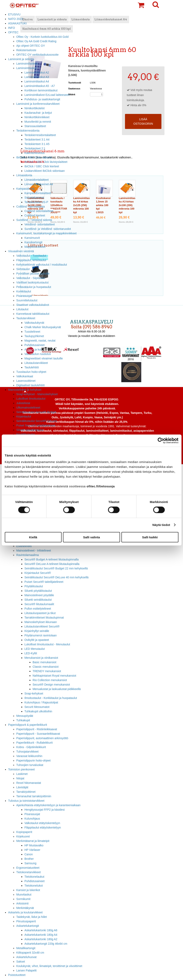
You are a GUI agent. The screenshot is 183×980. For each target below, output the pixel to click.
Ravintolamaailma (28, 555)
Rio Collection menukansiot (50, 680)
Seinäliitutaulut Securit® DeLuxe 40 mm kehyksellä (56, 577)
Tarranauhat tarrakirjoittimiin (34, 796)
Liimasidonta (24, 175)
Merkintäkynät (25, 908)
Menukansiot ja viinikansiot (41, 658)
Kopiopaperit (24, 832)
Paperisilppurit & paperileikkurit (28, 725)
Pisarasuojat (24, 296)
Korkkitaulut (24, 291)
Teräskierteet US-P (36, 202)
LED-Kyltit (31, 653)
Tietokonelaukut (34, 877)
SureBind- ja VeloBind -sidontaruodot (48, 229)
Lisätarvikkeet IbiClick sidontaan (45, 171)
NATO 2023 (15, 19)
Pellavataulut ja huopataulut (34, 287)
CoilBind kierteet (35, 215)
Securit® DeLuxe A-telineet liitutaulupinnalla (52, 564)
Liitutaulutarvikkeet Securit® (42, 626)
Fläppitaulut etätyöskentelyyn (43, 827)
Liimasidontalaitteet (37, 180)
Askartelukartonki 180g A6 (41, 930)
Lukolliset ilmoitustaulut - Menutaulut (47, 644)
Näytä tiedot (161, 525)
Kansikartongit (33, 242)
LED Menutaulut (35, 649)
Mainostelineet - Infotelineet (34, 551)
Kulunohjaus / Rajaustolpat (41, 702)
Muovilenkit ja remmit (38, 122)
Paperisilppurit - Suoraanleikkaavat (38, 734)
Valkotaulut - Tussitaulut (31, 256)
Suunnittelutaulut (27, 300)
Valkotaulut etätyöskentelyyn (42, 823)
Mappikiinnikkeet (35, 247)
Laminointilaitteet (27, 64)
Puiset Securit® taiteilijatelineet (36, 425)
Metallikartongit (26, 948)
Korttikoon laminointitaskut (41, 90)
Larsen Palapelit (26, 970)
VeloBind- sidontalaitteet (40, 224)
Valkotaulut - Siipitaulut (31, 278)
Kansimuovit (32, 238)
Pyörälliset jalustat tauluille (33, 274)
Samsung (30, 863)
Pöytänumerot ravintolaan (41, 635)
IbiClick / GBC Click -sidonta (34, 157)
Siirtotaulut (23, 269)
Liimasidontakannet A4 (39, 184)
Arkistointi (22, 903)
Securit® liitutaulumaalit (39, 604)
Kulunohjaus (32, 819)
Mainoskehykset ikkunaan (41, 622)
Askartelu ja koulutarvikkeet (25, 912)
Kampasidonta (25, 189)
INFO (12, 28)
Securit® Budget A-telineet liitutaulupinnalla (52, 559)
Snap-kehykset (34, 693)
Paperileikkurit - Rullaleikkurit (35, 743)
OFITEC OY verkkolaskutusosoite (37, 55)
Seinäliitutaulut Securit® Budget (36, 412)
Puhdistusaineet (35, 881)
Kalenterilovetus (35, 153)
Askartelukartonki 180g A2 (41, 939)
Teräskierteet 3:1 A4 (37, 140)
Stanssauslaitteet (35, 126)
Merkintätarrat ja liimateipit (33, 841)
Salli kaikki (150, 537)
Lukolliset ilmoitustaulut (31, 399)
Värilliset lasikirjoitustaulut (32, 282)
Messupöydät (25, 716)
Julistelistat (23, 403)
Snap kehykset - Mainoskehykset (37, 394)
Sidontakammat (34, 198)
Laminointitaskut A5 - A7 (40, 86)
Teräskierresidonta (28, 131)
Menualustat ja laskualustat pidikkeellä (57, 689)
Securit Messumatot (37, 707)
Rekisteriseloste (26, 50)
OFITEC (13, 32)
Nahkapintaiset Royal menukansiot (54, 676)
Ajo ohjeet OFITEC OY (31, 46)
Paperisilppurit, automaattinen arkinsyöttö (42, 738)
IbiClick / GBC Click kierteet (42, 166)
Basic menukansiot (44, 662)
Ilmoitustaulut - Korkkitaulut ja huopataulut (51, 698)
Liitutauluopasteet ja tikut (40, 613)
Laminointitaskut (27, 68)
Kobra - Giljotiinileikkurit (31, 747)
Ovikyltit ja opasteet (37, 640)
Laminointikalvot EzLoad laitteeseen (47, 95)
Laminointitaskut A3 (37, 77)
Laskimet (22, 774)
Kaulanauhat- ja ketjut (38, 113)
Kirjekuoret (23, 836)
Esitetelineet (24, 546)
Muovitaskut (24, 895)
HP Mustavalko (34, 845)
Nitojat (20, 778)
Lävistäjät (22, 787)
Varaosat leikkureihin (29, 756)
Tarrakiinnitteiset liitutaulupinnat (44, 618)
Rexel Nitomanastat (29, 783)
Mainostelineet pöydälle (39, 595)
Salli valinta (91, 537)
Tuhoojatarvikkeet (27, 752)
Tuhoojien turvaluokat (30, 765)
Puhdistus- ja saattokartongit (42, 99)
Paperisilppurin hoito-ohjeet (33, 760)
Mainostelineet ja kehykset (25, 390)
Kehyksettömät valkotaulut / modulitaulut (42, 265)
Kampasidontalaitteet (38, 193)
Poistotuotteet (17, 975)
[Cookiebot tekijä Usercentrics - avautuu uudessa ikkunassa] (161, 441)
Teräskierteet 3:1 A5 (37, 144)
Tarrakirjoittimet (26, 792)
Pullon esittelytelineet (38, 609)
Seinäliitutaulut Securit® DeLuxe (37, 421)
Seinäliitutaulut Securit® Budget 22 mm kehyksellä (56, 568)
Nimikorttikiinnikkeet (37, 117)
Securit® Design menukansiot (51, 685)
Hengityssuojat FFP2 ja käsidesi (45, 810)
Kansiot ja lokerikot (28, 890)
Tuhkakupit (23, 720)
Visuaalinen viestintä (21, 251)
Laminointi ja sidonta (21, 59)
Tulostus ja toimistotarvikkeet (26, 801)
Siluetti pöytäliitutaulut (38, 591)
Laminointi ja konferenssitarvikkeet (38, 104)
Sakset (21, 962)
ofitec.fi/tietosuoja (101, 486)
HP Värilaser (32, 850)
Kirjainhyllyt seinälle (37, 631)
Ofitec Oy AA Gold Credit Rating (36, 41)
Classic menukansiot (46, 667)
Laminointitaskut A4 (37, 81)
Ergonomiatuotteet (28, 868)
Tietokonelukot (34, 886)
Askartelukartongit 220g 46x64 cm (46, 944)
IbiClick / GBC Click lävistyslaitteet (46, 162)
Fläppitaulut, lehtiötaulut (31, 260)
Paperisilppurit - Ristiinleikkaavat (37, 729)
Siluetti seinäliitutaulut (30, 430)
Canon (29, 854)
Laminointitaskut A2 (37, 72)
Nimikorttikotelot (35, 108)
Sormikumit (23, 899)
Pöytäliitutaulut (34, 586)
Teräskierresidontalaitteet (40, 135)
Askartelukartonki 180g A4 (41, 935)
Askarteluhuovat (26, 957)
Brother (29, 859)
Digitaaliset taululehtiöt (30, 385)
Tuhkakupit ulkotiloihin (38, 711)
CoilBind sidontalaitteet (39, 211)
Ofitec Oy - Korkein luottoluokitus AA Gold (42, 37)
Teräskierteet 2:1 (35, 148)
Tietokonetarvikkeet (28, 872)
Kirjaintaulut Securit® (38, 573)
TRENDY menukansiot (47, 671)
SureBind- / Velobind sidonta (34, 220)
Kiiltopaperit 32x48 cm (30, 953)
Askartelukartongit (28, 926)
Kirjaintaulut (24, 416)
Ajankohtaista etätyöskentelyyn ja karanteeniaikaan (48, 805)
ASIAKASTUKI (17, 23)
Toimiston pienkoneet (21, 769)
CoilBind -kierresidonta (31, 207)
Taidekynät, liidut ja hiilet (32, 917)
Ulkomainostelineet (28, 408)
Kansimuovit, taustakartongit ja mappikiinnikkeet (46, 233)
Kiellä (33, 537)
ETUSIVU (14, 14)
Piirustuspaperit (26, 921)
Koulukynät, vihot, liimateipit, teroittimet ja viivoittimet (49, 966)
